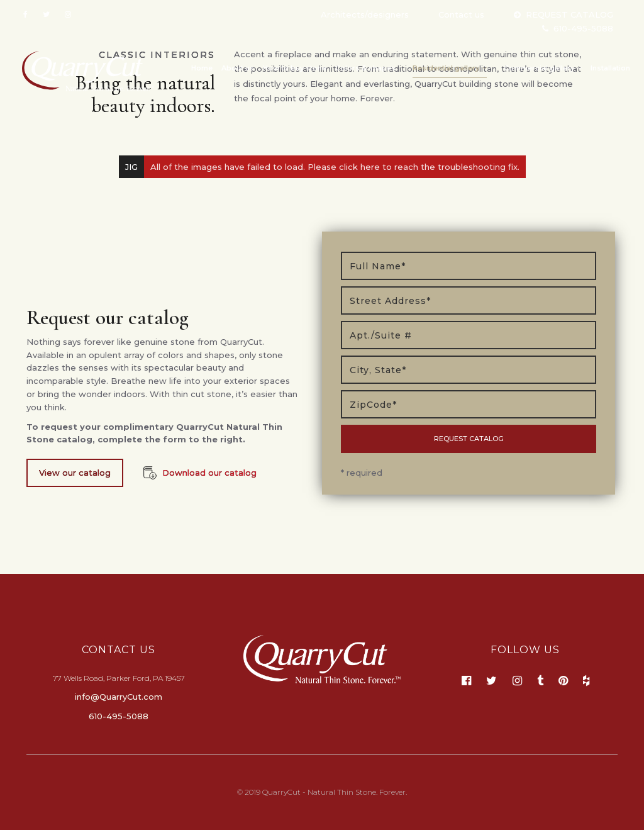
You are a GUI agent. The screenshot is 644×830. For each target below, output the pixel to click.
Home (202, 68)
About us (238, 68)
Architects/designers (365, 14)
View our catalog (75, 473)
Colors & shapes (365, 68)
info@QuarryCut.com (119, 697)
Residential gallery (450, 68)
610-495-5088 (583, 28)
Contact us (461, 14)
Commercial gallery (543, 68)
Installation (610, 68)
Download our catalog (209, 473)
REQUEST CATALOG (569, 14)
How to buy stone (295, 68)
